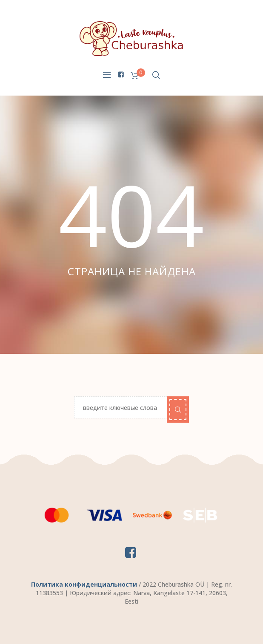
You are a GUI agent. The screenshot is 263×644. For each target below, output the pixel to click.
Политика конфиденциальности (84, 584)
